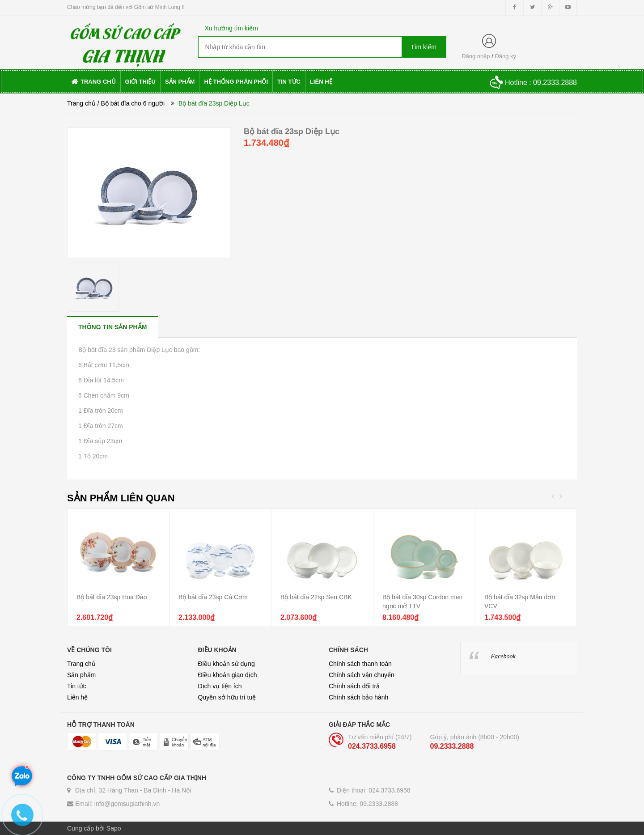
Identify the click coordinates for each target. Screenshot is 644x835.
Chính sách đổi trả (354, 686)
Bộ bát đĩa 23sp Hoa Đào (112, 597)
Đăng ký (505, 56)
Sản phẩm (81, 675)
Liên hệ (77, 697)
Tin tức (77, 686)
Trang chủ (81, 103)
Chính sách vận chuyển (362, 675)
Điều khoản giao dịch (228, 675)
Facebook (503, 656)
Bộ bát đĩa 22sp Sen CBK (316, 597)
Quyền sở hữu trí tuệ (227, 697)
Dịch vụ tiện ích (220, 686)
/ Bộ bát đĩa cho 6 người (131, 103)
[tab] (112, 327)
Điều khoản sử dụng (227, 664)
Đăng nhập (476, 56)
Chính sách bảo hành (358, 697)
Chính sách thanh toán (360, 664)
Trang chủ (81, 664)
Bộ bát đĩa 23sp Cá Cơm (213, 597)
